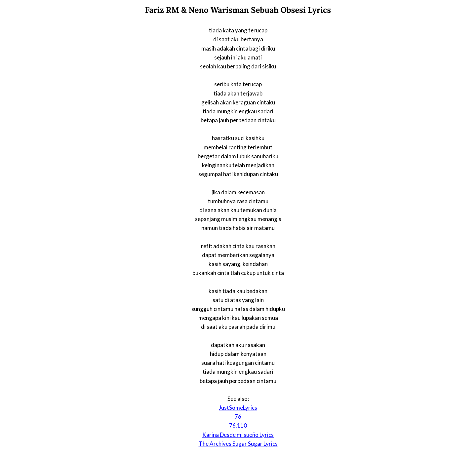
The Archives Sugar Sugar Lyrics (238, 444)
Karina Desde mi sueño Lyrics (238, 435)
